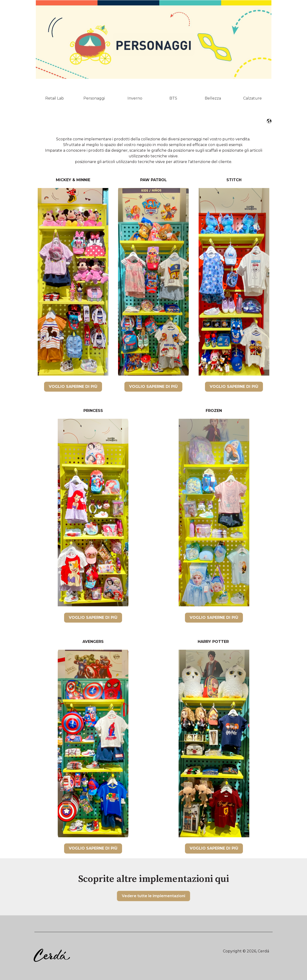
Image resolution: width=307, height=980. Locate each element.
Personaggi (94, 98)
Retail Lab (55, 98)
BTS (173, 98)
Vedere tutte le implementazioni (153, 896)
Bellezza (213, 98)
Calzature (252, 98)
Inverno (135, 98)
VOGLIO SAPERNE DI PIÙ (73, 387)
